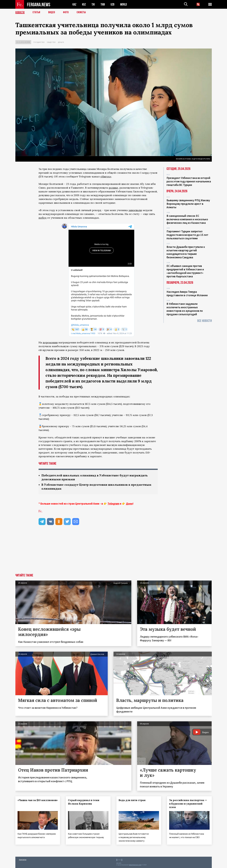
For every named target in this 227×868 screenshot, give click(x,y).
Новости (20, 12)
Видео (52, 12)
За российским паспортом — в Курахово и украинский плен (188, 804)
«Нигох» (106, 176)
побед (43, 218)
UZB (112, 4)
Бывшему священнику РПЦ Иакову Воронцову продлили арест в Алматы (188, 204)
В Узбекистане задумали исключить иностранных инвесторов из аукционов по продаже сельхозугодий (185, 309)
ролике (113, 188)
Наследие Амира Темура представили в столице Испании (187, 293)
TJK (93, 4)
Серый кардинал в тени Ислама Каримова (84, 802)
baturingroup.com (135, 865)
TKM (103, 4)
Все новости (205, 321)
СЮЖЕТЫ (81, 12)
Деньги (61, 42)
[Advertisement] (114, 552)
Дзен (129, 504)
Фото (66, 12)
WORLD (124, 4)
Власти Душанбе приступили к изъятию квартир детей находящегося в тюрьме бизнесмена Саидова (186, 252)
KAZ (74, 4)
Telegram (113, 504)
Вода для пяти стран (132, 800)
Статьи (36, 12)
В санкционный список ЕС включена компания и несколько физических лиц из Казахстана (187, 219)
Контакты (23, 860)
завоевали (135, 210)
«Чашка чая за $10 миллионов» (38, 800)
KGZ (84, 4)
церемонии (50, 342)
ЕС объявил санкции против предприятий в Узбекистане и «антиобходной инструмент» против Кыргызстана (185, 271)
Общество (51, 42)
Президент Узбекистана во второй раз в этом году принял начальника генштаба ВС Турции (189, 181)
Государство (39, 42)
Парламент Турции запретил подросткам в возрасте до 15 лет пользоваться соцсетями (187, 235)
